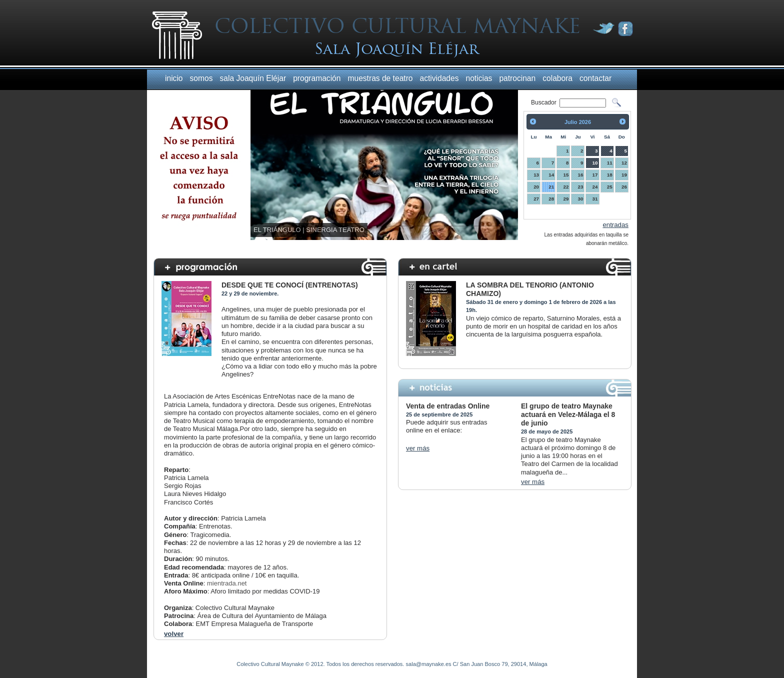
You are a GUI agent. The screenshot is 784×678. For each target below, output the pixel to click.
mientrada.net (227, 583)
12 (624, 163)
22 (566, 187)
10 (595, 163)
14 (551, 175)
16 (580, 175)
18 (610, 175)
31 (595, 199)
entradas (615, 225)
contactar (595, 78)
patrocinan (517, 78)
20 (536, 187)
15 (566, 175)
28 (551, 199)
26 (624, 187)
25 (610, 187)
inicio (174, 78)
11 (610, 163)
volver (174, 634)
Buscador (544, 102)
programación (317, 78)
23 (580, 187)
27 (536, 199)
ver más (418, 448)
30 (580, 199)
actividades (439, 78)
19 (624, 175)
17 (595, 175)
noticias (479, 78)
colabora (557, 78)
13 (536, 175)
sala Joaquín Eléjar (253, 78)
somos (201, 78)
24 (595, 187)
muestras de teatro (380, 78)
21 (551, 187)
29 (566, 199)
